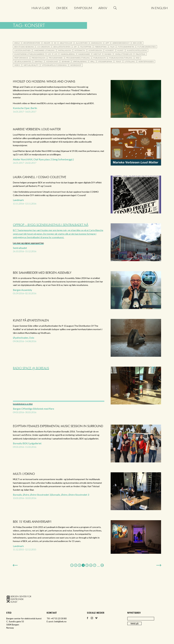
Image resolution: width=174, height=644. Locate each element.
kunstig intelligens (137, 50)
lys (56, 54)
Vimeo (96, 619)
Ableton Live (66, 43)
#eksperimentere (32, 43)
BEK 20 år (137, 43)
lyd (49, 54)
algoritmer (82, 43)
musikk (108, 54)
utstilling (130, 62)
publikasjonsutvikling (121, 58)
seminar (66, 62)
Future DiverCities (146, 47)
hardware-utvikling (44, 50)
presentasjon (39, 58)
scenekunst (52, 62)
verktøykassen (146, 62)
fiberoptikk (101, 47)
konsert (110, 50)
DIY (75, 47)
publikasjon (100, 58)
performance (21, 58)
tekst (118, 62)
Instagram (92, 619)
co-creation (43, 47)
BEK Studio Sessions (24, 47)
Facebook (87, 619)
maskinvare (84, 54)
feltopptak (86, 47)
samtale (39, 62)
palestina (140, 54)
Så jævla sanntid (23, 62)
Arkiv (103, 8)
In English (159, 8)
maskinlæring (68, 54)
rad (138, 58)
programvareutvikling (78, 58)
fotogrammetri (126, 47)
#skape (47, 43)
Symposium (83, 8)
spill (93, 62)
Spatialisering (80, 62)
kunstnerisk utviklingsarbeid (29, 54)
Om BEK (62, 8)
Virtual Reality (31, 65)
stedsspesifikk (105, 62)
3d (55, 43)
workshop (76, 65)
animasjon (97, 43)
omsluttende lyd (124, 54)
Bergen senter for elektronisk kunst (17, 15)
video (17, 65)
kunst (120, 50)
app (107, 43)
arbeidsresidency (121, 43)
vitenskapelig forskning (54, 65)
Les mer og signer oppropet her (28, 243)
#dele (17, 43)
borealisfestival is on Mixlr (23, 404)
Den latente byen (62, 47)
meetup (97, 54)
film (112, 47)
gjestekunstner (22, 50)
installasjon (65, 50)
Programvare (56, 58)
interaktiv (80, 50)
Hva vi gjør (41, 8)
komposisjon (95, 50)
